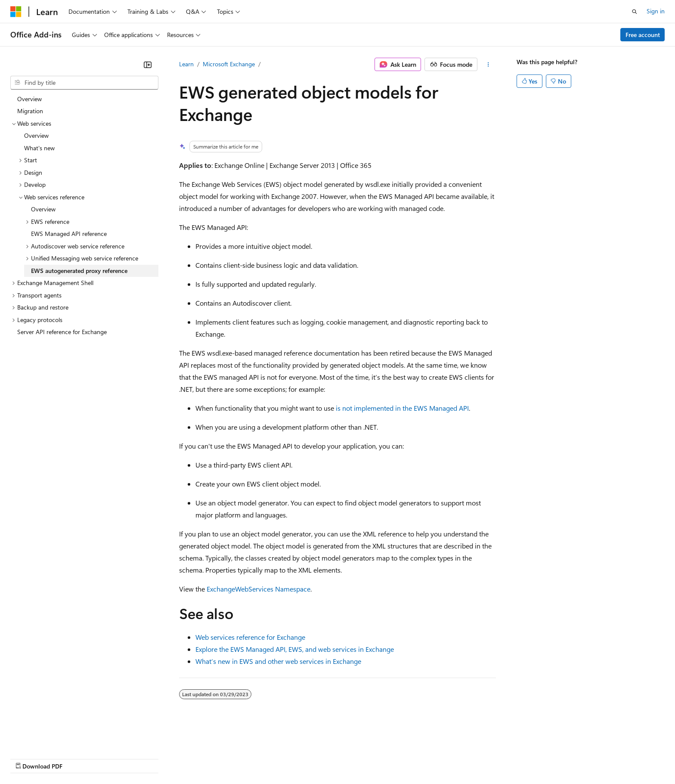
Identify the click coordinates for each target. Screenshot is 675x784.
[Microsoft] (16, 12)
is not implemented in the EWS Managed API (402, 408)
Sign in (656, 11)
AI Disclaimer (28, 758)
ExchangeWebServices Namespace (259, 589)
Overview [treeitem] (29, 99)
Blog (117, 758)
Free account (643, 35)
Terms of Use (314, 758)
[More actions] (488, 65)
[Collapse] (148, 65)
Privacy (188, 758)
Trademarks (357, 758)
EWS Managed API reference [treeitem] (69, 234)
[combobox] (84, 83)
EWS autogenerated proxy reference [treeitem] (79, 271)
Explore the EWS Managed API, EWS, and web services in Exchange (295, 649)
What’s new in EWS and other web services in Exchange (278, 661)
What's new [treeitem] (39, 148)
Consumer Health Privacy (247, 758)
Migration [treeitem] (30, 111)
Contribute (154, 758)
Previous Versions (78, 758)
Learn (186, 64)
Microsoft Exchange (229, 64)
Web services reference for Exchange (250, 637)
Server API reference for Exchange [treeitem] (62, 332)
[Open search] (635, 12)
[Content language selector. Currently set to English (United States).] (50, 738)
